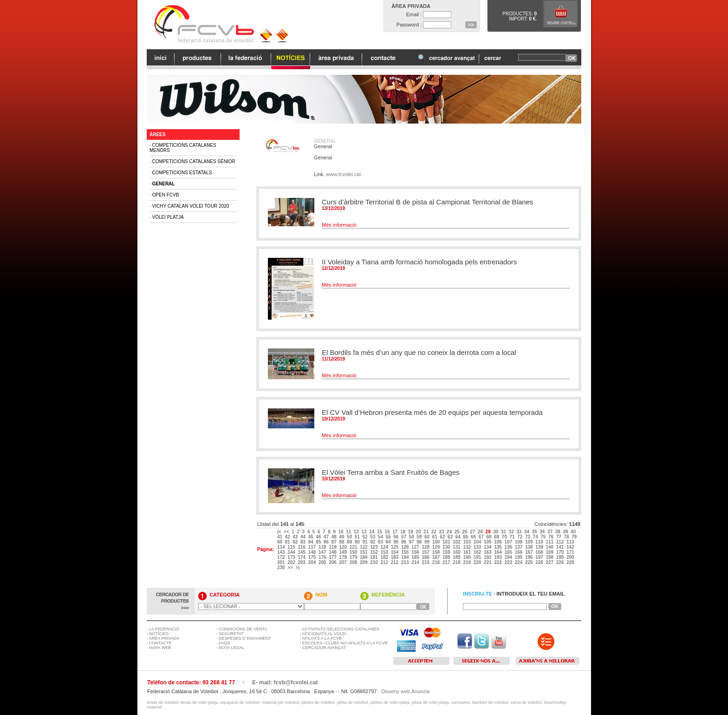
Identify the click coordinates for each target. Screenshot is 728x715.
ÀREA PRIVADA (164, 638)
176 (323, 557)
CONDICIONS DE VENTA (243, 629)
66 (474, 537)
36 (543, 532)
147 (323, 552)
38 (559, 532)
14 (372, 532)
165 (509, 552)
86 (327, 542)
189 (457, 557)
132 (467, 547)
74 (536, 537)
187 (437, 557)
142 (571, 547)
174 (302, 557)
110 (540, 542)
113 (571, 542)
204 (313, 562)
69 (497, 537)
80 (280, 542)
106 (498, 542)
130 (447, 547)
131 (457, 547)
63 (451, 537)
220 (478, 562)
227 (550, 562)
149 (343, 552)
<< (287, 532)
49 (342, 537)
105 (488, 542)
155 (406, 552)
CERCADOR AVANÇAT (324, 648)
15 (380, 532)
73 (528, 537)
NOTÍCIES (159, 634)
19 (411, 532)
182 (385, 557)
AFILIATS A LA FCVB (322, 638)
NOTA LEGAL (231, 648)
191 (478, 557)
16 (388, 532)
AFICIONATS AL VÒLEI (324, 634)
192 (488, 557)
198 (550, 557)
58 (412, 537)
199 (561, 557)
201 (282, 562)
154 (395, 552)
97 (412, 542)
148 (333, 552)
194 (509, 557)
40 (574, 532)
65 (466, 537)
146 (313, 552)
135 (498, 547)
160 (457, 552)
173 (292, 557)
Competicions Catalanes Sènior (194, 161)
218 (457, 562)
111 (550, 542)
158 (437, 552)
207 (343, 562)
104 (478, 542)
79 (575, 537)
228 (561, 562)
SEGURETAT (231, 634)
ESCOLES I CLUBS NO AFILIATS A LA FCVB (345, 643)
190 (467, 557)
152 (374, 552)
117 (313, 547)
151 (364, 552)
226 (540, 562)
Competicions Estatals (182, 173)
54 (381, 537)
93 (381, 542)
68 (489, 537)
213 (406, 562)
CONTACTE (160, 643)
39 (566, 532)
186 (426, 557)
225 (530, 562)
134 (488, 547)
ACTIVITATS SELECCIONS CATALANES (341, 629)
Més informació (339, 225)
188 (447, 557)
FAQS (224, 643)
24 (450, 532)
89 (350, 542)
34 (527, 532)
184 (406, 557)
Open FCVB (166, 195)
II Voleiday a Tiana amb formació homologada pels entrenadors (419, 262)
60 (428, 537)
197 (540, 557)
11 (349, 532)
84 (312, 542)
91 (365, 542)
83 (304, 542)
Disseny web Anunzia (406, 691)
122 (364, 547)
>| (298, 567)
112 (561, 542)
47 (327, 537)
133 (478, 547)
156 (416, 552)
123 (374, 547)
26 (465, 532)
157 (426, 552)
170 (561, 552)
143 (282, 552)
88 (342, 542)
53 (373, 537)
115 (292, 547)
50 (350, 537)
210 (374, 562)
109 (530, 542)
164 (498, 552)
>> (291, 567)
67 (482, 537)
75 (544, 537)
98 (420, 542)
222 (498, 562)
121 (354, 547)
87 (335, 542)
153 (385, 552)
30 (496, 532)
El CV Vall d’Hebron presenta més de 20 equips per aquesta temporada (432, 412)
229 (571, 562)
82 (296, 542)
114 (282, 547)
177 (333, 557)
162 (478, 552)
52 (365, 537)
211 (385, 562)
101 (447, 542)
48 (335, 537)
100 (437, 542)
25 (458, 532)
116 (302, 547)
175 (313, 557)
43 (296, 537)
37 (551, 532)
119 (333, 547)
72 (520, 537)
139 (540, 547)
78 (567, 537)
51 (358, 537)
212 (395, 562)
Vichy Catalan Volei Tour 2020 (191, 206)
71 (513, 537)
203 (302, 562)
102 (457, 542)
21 (427, 532)
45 (312, 537)
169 (550, 552)
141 (561, 547)
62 (443, 537)
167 (530, 552)
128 (426, 547)
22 (435, 532)
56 (396, 537)
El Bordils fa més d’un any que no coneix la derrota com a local (419, 352)
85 (319, 542)
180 (364, 557)
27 (473, 532)
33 (520, 532)
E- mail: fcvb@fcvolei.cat (285, 682)
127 (416, 547)
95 (396, 542)
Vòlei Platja (168, 217)
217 (447, 562)
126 (406, 547)
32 (512, 532)
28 (481, 532)
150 (354, 552)
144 (292, 552)
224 (519, 562)
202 (292, 562)
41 (280, 537)
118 (323, 547)
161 (467, 552)
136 (509, 547)
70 (505, 537)
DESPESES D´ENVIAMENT (245, 638)
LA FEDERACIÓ (164, 629)
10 (341, 532)
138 (530, 547)
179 (354, 557)
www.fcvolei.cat (343, 174)
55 (389, 537)
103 (467, 542)
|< (280, 532)
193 (498, 557)
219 (467, 562)
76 (552, 537)
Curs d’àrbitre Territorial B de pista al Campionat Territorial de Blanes (428, 202)
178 (343, 557)
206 (333, 562)
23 (442, 532)
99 (428, 542)
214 (416, 562)
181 (374, 557)
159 (447, 552)
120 (343, 547)
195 (519, 557)
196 (530, 557)
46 (319, 537)
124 (385, 547)
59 (420, 537)
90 (358, 542)
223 (509, 562)
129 (437, 547)
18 (403, 532)
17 (396, 532)
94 (389, 542)
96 (404, 542)
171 (571, 552)
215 (426, 562)
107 (509, 542)
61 (435, 537)
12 (357, 532)
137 (519, 547)
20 (419, 532)
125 (395, 547)
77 (559, 537)
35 (535, 532)
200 (571, 557)
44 (304, 537)
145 (302, 552)
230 (282, 567)
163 (488, 552)
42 (288, 537)
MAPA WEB (160, 648)
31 (504, 532)
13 (365, 532)
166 (519, 552)
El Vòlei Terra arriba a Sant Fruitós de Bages (391, 472)
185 (416, 557)
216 (437, 562)
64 (459, 537)
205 (323, 562)
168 (540, 552)
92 (373, 542)
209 (364, 562)
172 (282, 557)
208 (354, 562)
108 (519, 542)
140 (550, 547)
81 (288, 542)
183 (395, 557)
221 (488, 562)
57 (404, 537)
